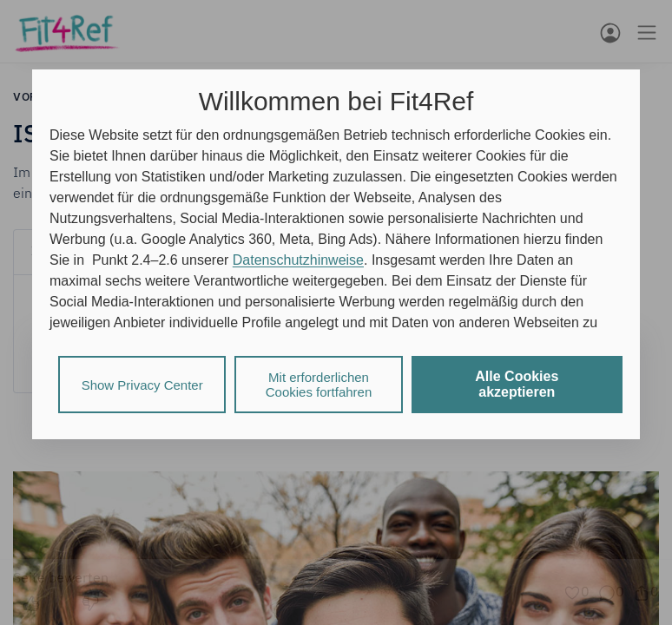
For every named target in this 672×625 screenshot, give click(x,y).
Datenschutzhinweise (298, 260)
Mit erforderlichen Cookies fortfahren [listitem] (319, 385)
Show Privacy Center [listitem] (142, 385)
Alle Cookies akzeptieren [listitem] (517, 384)
